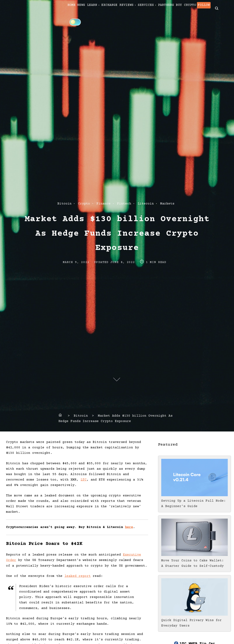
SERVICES (174, 8)
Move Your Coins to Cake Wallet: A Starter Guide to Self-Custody (194, 561)
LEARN (108, 8)
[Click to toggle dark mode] (135, 22)
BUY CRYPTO (81, 22)
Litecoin (146, 204)
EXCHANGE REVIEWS (139, 8)
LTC (84, 480)
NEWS (91, 8)
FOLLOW (104, 22)
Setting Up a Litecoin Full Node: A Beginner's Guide (194, 501)
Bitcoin (64, 204)
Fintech (124, 204)
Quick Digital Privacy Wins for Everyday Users (194, 620)
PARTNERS (201, 8)
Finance (104, 204)
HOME (75, 8)
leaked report (78, 576)
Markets (167, 204)
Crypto (84, 204)
